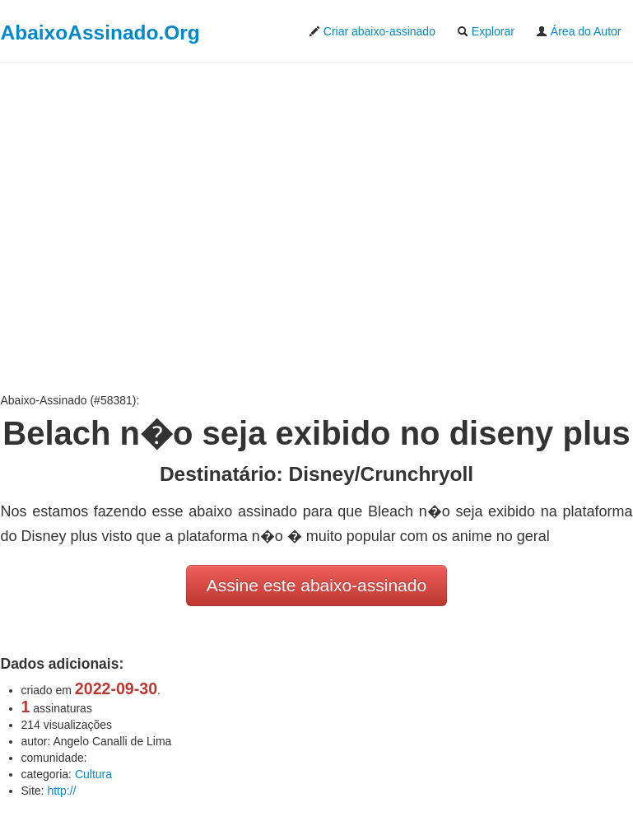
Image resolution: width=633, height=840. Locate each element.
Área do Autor (579, 31)
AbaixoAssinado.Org (100, 33)
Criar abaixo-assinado (372, 31)
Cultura (93, 774)
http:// (61, 791)
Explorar (486, 31)
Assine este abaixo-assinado (316, 585)
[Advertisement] (317, 227)
